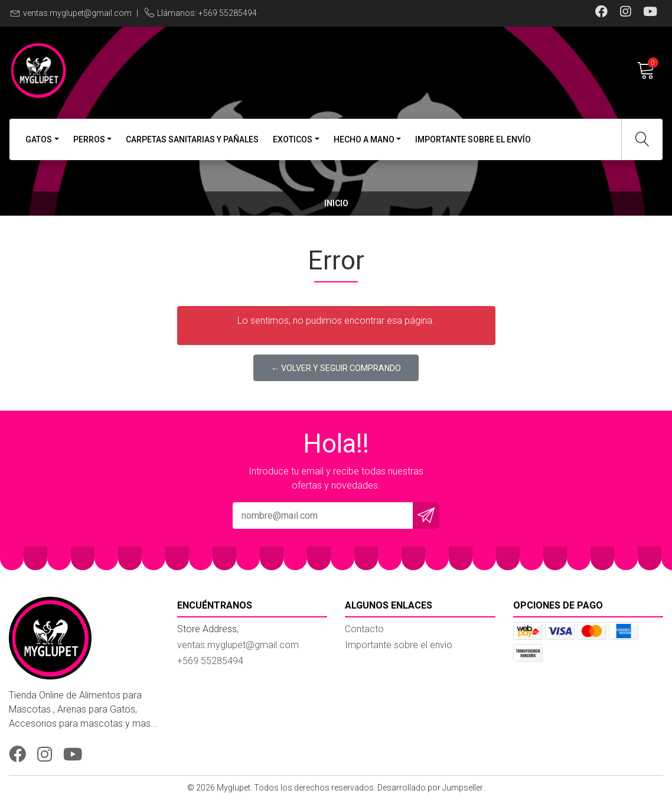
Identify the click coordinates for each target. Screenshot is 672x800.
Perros (89, 139)
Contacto (364, 629)
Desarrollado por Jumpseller (430, 788)
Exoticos (293, 139)
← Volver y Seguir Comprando (336, 368)
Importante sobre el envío (473, 139)
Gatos (39, 139)
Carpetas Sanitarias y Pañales (192, 139)
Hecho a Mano (364, 139)
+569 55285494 (210, 661)
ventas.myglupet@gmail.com (77, 13)
